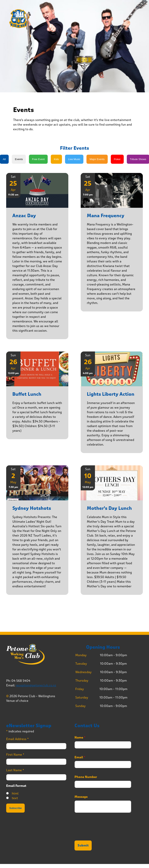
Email (80, 757)
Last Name (15, 770)
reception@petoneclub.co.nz (36, 685)
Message (81, 797)
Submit (83, 845)
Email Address (17, 739)
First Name (15, 755)
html (15, 793)
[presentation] (104, 834)
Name (80, 738)
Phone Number (86, 777)
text (15, 798)
